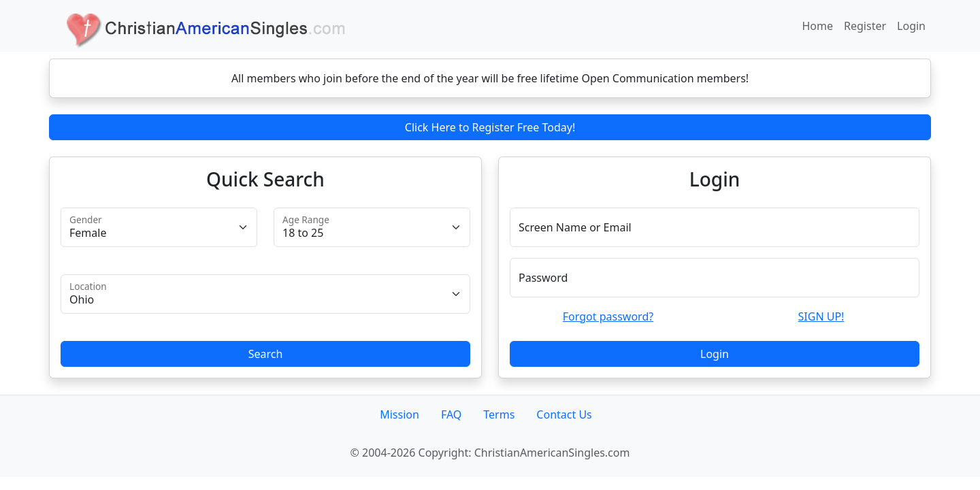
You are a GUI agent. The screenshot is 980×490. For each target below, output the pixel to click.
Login (911, 26)
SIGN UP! (821, 316)
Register (865, 26)
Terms (499, 414)
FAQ (451, 414)
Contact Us (564, 414)
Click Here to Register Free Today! (490, 127)
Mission (399, 414)
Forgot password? (608, 316)
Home (818, 26)
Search (266, 354)
